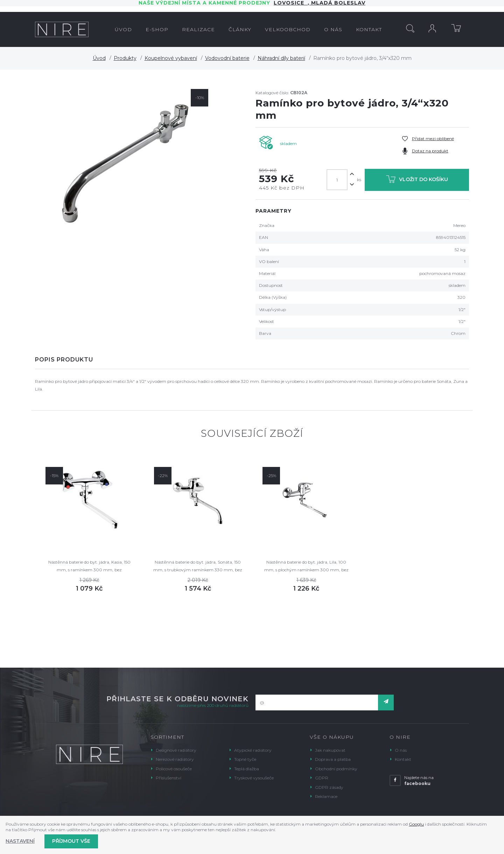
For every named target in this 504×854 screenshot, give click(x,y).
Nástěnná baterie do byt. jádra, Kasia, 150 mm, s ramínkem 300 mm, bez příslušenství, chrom (89, 567)
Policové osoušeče (174, 769)
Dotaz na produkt (430, 151)
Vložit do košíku (417, 181)
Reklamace (326, 796)
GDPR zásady (329, 787)
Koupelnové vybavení (171, 58)
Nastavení (20, 841)
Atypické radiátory (253, 750)
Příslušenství (169, 778)
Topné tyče (245, 759)
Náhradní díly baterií (281, 58)
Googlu (416, 824)
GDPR (322, 778)
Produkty (125, 58)
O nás (401, 750)
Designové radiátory (176, 750)
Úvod (99, 58)
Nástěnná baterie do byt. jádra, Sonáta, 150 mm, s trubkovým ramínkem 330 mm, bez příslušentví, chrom (198, 567)
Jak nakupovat (330, 750)
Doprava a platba (333, 759)
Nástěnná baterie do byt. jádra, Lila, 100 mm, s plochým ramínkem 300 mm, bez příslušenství (306, 567)
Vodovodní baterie (227, 58)
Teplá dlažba (247, 769)
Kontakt (403, 759)
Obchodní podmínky (336, 769)
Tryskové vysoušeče (254, 778)
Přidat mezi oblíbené (433, 139)
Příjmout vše (71, 841)
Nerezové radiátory (175, 759)
